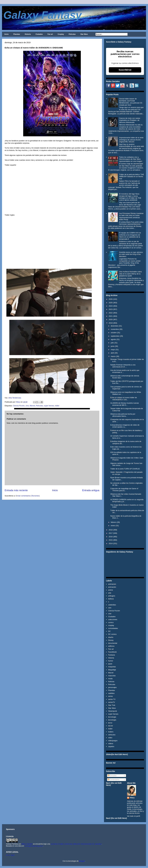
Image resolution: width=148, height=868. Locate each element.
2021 (111, 316)
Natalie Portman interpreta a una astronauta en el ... (123, 366)
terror (110, 723)
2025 (111, 303)
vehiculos (112, 735)
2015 (111, 540)
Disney (111, 640)
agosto (113, 339)
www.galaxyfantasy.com (34, 846)
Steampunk (113, 711)
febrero (114, 522)
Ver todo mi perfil (134, 816)
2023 (111, 309)
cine (27, 406)
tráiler (57, 406)
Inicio (6, 34)
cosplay (111, 625)
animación (112, 587)
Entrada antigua (91, 490)
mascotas (112, 676)
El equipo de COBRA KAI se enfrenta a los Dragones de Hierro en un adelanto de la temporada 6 (130, 236)
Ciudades (39, 34)
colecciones (113, 619)
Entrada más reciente (16, 490)
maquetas (112, 667)
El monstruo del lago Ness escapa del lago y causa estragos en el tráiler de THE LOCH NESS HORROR (130, 197)
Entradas (112, 776)
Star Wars (84, 34)
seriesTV (112, 702)
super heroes (49, 406)
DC (109, 631)
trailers (111, 732)
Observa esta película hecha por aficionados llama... (123, 415)
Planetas (17, 34)
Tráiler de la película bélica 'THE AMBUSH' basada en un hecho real (131, 177)
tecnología (112, 720)
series (110, 696)
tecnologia (112, 717)
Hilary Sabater (27, 844)
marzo (113, 356)
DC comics (112, 634)
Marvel (32, 406)
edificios (111, 646)
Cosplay (61, 34)
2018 (111, 530)
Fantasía (112, 655)
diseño (111, 637)
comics (111, 622)
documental (113, 643)
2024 (111, 306)
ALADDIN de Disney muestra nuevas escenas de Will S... (125, 404)
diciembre (115, 326)
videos (111, 744)
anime (110, 590)
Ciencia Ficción (19, 406)
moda (110, 679)
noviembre (115, 329)
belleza (111, 599)
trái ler (111, 726)
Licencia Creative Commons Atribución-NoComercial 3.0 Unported (76, 844)
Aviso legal (10, 855)
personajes (112, 687)
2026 (111, 299)
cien (110, 608)
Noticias (111, 682)
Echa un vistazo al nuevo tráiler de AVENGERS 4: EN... (124, 399)
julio (112, 343)
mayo (113, 350)
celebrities (112, 605)
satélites (111, 693)
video (110, 738)
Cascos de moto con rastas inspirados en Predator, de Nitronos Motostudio (130, 120)
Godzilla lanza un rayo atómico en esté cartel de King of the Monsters (131, 254)
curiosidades (113, 628)
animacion (112, 584)
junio (113, 346)
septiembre (115, 336)
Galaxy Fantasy (42, 15)
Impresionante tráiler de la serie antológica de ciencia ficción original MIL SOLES (131, 140)
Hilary (132, 798)
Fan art (50, 34)
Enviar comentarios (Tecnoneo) (28, 496)
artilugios (112, 596)
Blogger (82, 861)
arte (110, 593)
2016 (111, 537)
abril (112, 353)
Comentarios (114, 780)
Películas (72, 34)
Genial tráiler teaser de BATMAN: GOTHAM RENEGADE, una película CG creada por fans (131, 102)
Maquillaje (112, 670)
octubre (114, 333)
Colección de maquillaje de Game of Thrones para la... (124, 490)
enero (113, 526)
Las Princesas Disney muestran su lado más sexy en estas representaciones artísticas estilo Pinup (131, 216)
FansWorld (112, 652)
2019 (111, 323)
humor (111, 661)
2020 (111, 319)
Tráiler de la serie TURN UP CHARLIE (125, 469)
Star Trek (112, 705)
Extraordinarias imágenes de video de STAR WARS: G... (125, 426)
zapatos (111, 746)
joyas (110, 664)
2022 (111, 313)
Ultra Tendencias (15, 398)
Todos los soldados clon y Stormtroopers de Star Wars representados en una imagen (131, 159)
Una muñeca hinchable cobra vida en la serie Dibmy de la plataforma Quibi (130, 274)
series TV (112, 699)
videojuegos (113, 741)
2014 (111, 543)
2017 (111, 533)
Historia (28, 34)
